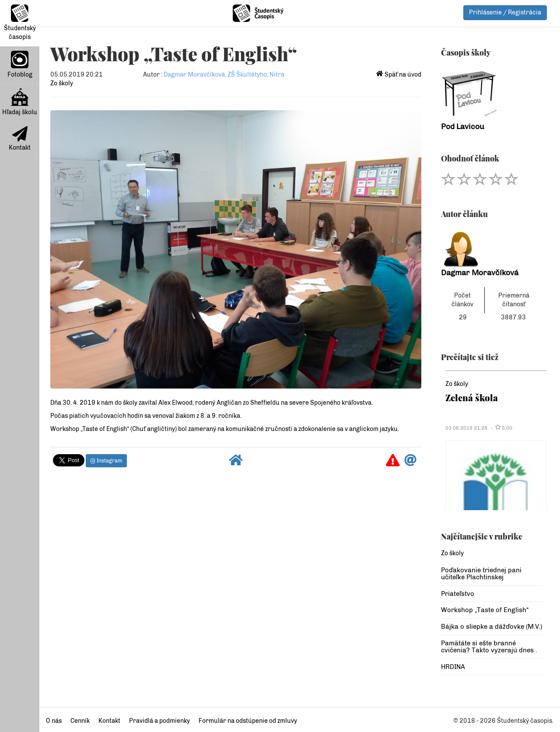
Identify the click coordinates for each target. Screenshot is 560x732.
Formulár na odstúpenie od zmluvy (248, 721)
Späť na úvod (399, 75)
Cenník (80, 721)
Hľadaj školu (20, 102)
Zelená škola (472, 398)
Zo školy (62, 83)
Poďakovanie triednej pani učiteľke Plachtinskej (481, 574)
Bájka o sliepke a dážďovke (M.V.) (492, 627)
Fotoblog (20, 65)
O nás (54, 721)
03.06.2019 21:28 (466, 428)
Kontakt (20, 139)
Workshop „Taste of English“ (485, 610)
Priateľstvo (458, 594)
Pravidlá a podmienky (159, 721)
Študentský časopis (20, 23)
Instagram (106, 461)
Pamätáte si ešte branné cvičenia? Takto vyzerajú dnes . (489, 647)
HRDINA (453, 667)
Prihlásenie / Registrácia (505, 12)
